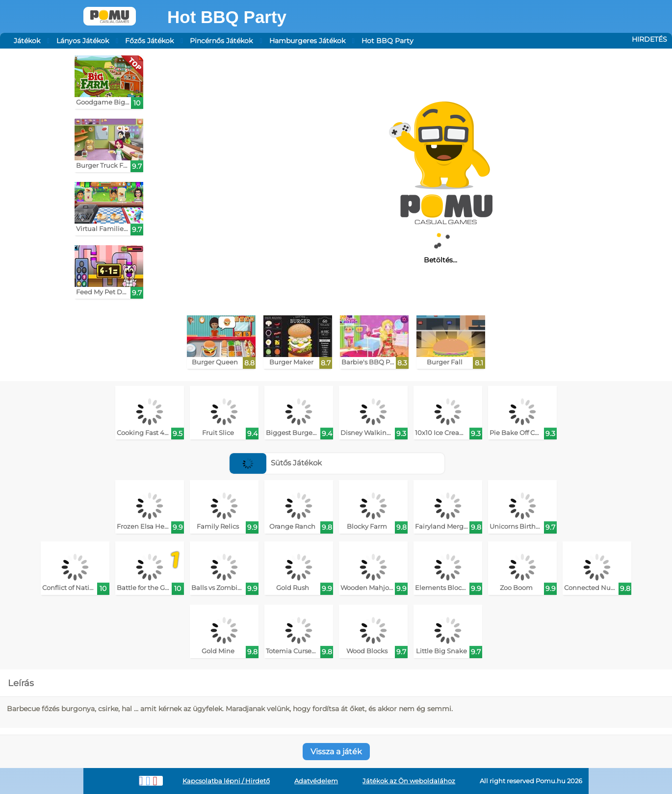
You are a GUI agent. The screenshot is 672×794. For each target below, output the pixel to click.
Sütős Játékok (276, 463)
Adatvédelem (316, 781)
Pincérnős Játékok (221, 41)
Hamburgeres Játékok (307, 41)
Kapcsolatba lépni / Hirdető (226, 781)
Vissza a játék (336, 752)
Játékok (27, 41)
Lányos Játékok (83, 41)
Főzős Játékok (149, 41)
